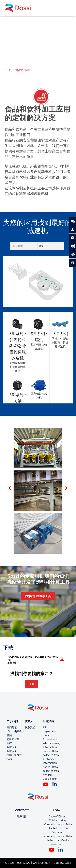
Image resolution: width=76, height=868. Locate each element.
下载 (32, 684)
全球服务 (12, 747)
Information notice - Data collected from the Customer (57, 828)
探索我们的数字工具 (38, 596)
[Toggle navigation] (69, 8)
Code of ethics (51, 739)
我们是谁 (12, 727)
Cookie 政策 (50, 779)
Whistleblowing (52, 743)
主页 (9, 70)
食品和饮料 (23, 70)
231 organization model (50, 731)
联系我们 (30, 727)
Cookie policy (57, 844)
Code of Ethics (57, 817)
